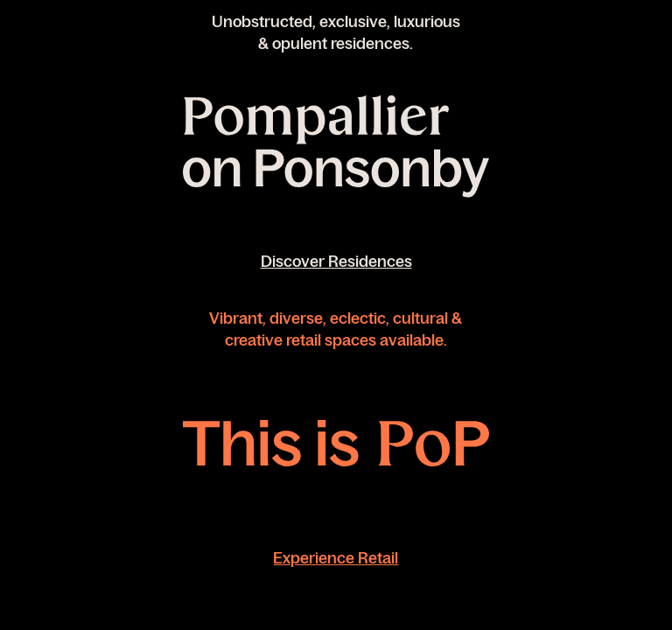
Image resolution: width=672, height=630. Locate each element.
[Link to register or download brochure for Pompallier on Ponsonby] (336, 147)
